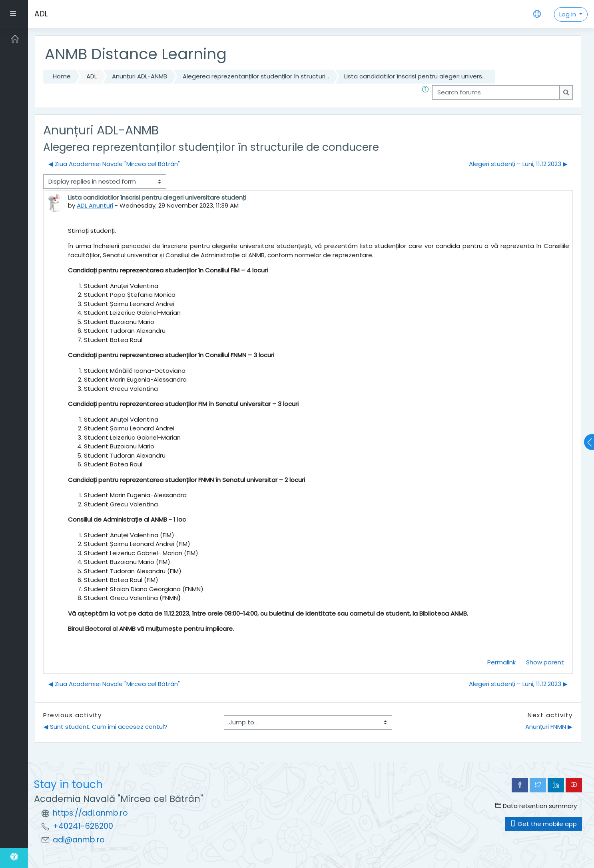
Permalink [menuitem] (501, 662)
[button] (427, 93)
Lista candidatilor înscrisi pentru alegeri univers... (415, 76)
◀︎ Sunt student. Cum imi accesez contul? (105, 727)
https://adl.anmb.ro (90, 813)
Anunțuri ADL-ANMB (140, 76)
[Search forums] (496, 93)
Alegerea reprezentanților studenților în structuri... (256, 76)
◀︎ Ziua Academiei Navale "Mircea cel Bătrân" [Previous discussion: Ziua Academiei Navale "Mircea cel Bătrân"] (114, 164)
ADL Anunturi (95, 205)
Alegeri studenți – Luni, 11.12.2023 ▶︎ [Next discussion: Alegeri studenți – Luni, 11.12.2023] (518, 164)
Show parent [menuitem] (545, 662)
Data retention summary (536, 806)
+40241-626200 (83, 826)
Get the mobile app (543, 824)
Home (62, 76)
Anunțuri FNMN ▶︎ (549, 727)
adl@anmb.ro (79, 840)
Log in (568, 14)
